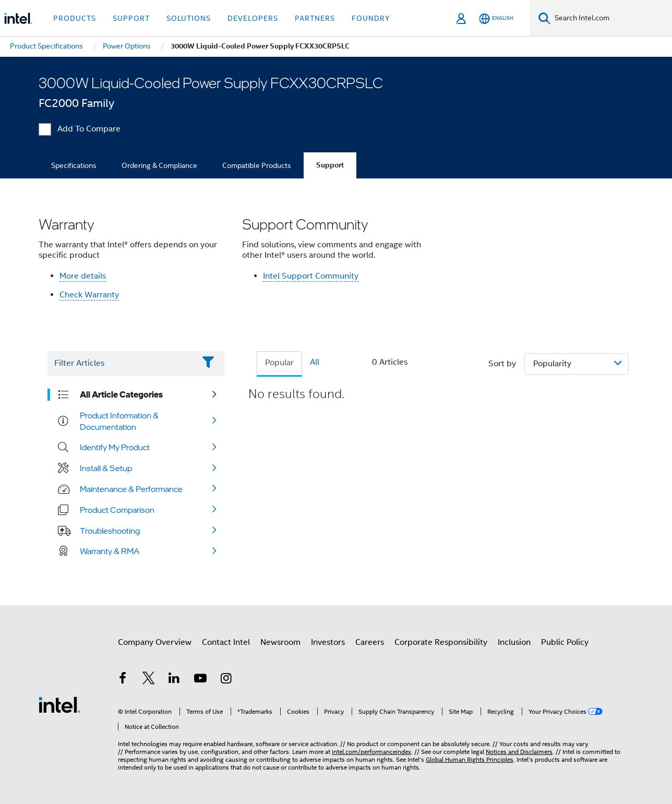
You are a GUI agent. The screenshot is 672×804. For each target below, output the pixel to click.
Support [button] (131, 18)
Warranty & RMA (110, 551)
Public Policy (565, 642)
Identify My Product (115, 447)
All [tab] (315, 362)
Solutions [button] (189, 18)
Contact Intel (226, 642)
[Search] (544, 18)
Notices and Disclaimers (519, 752)
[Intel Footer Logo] (59, 704)
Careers (370, 642)
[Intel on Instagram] (226, 680)
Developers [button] (253, 18)
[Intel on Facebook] (123, 680)
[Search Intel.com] (611, 18)
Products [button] (75, 18)
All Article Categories (121, 394)
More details (83, 276)
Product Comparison (117, 510)
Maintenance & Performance (131, 489)
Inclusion (514, 642)
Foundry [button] (371, 18)
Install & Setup (106, 468)
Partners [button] (315, 18)
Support (330, 165)
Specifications (74, 165)
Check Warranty (89, 295)
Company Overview (155, 642)
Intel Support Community (311, 276)
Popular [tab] (279, 363)
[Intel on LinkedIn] (174, 680)
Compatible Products (257, 165)
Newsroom (280, 642)
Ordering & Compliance (159, 165)
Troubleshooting (110, 531)
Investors (328, 642)
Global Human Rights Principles (470, 759)
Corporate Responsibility (441, 642)
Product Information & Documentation (119, 421)
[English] (496, 19)
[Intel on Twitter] (149, 680)
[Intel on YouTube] (200, 680)
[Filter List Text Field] (121, 364)
